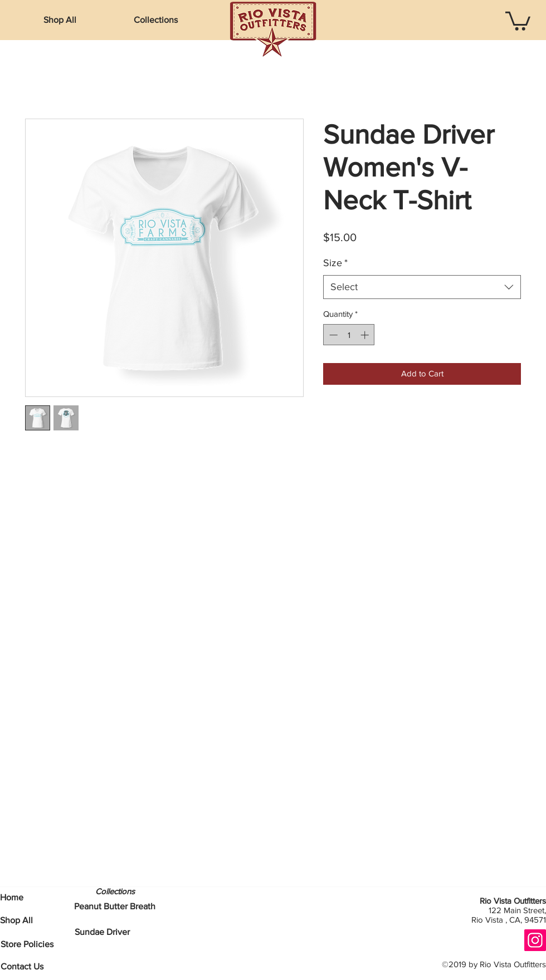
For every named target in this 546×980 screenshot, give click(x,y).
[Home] (12, 898)
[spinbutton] (349, 335)
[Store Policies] (27, 944)
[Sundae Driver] (102, 932)
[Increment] (366, 335)
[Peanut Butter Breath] (115, 906)
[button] (155, 20)
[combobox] (422, 287)
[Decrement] (332, 335)
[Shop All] (16, 920)
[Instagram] (535, 940)
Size (335, 263)
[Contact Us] (22, 967)
